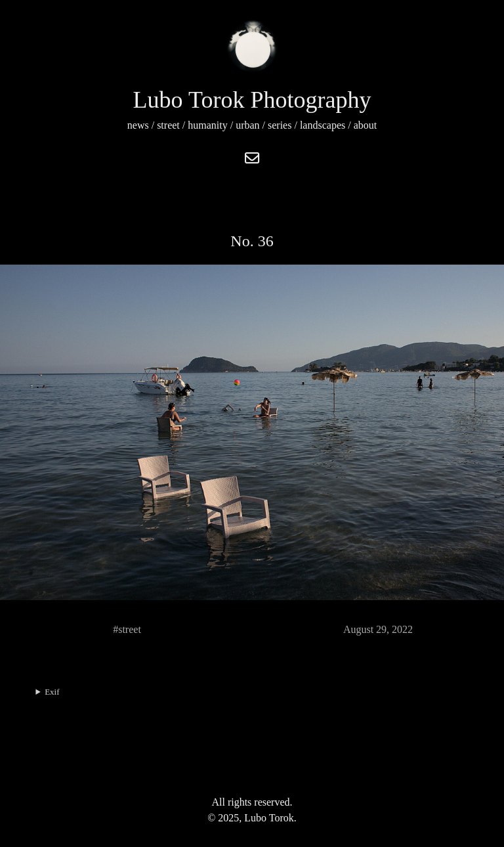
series (280, 125)
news (138, 125)
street (168, 125)
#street (127, 629)
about (366, 125)
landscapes (323, 125)
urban (247, 125)
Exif (52, 692)
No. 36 (252, 241)
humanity (207, 125)
